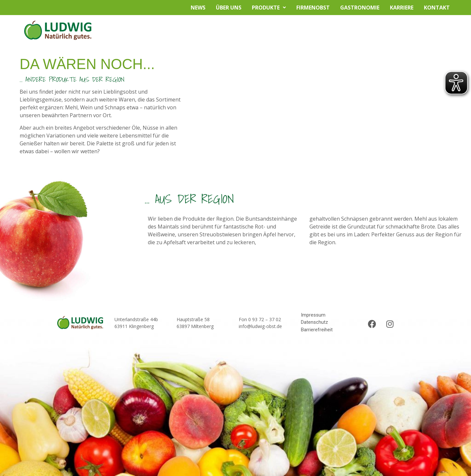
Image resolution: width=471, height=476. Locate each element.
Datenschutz (314, 322)
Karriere (402, 8)
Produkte (269, 8)
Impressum (313, 315)
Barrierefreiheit (317, 330)
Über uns (229, 8)
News (198, 8)
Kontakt (437, 8)
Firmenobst (313, 8)
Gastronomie (360, 8)
